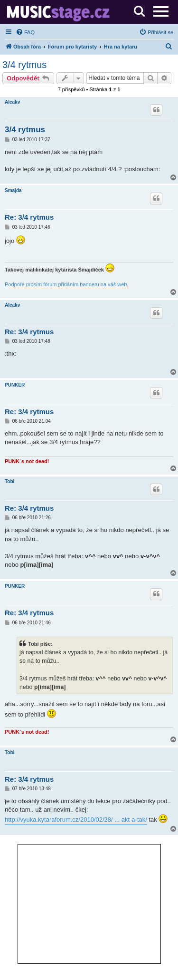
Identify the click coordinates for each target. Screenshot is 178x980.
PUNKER (15, 385)
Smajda (13, 190)
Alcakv (12, 102)
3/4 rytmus (24, 65)
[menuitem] (25, 32)
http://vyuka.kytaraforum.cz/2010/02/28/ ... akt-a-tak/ (76, 820)
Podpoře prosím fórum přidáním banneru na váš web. (66, 284)
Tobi (9, 481)
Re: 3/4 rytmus (29, 217)
